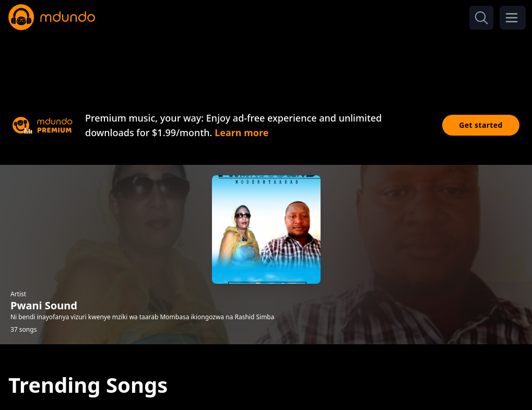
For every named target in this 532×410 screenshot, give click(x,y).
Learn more (241, 132)
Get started (481, 125)
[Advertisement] (266, 62)
